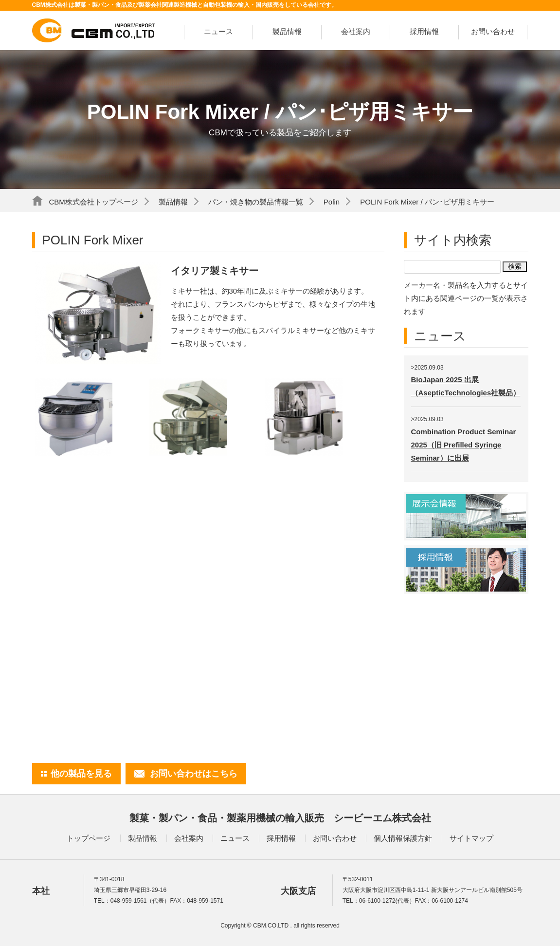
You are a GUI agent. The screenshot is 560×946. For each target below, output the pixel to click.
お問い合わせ (493, 31)
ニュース (218, 31)
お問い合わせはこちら (194, 774)
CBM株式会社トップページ (94, 202)
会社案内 (356, 31)
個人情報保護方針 (403, 838)
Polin (332, 202)
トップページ (89, 838)
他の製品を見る (81, 774)
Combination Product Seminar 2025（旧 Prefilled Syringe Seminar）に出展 (464, 445)
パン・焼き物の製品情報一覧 (256, 202)
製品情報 (287, 31)
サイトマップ (471, 838)
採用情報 (424, 31)
